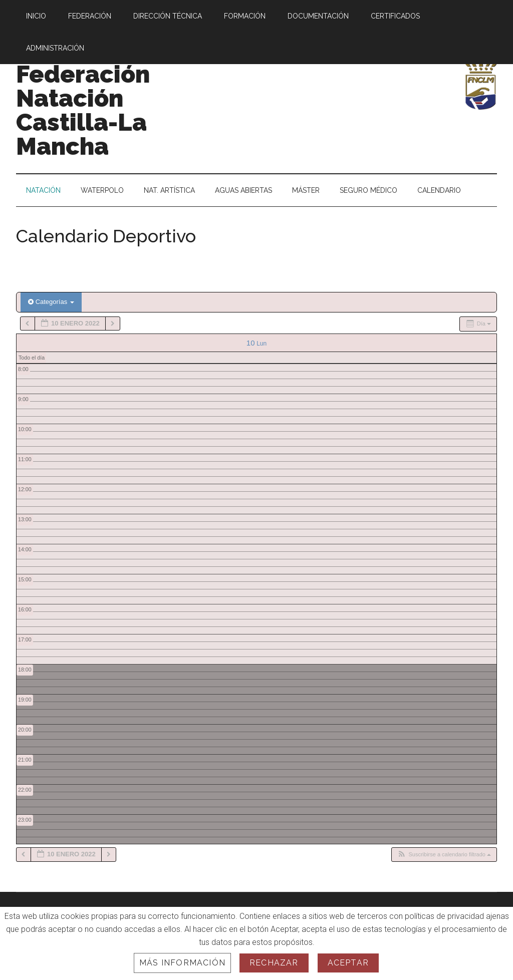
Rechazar (274, 963)
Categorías (51, 302)
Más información (182, 963)
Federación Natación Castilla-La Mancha (83, 110)
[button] (444, 855)
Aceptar (348, 963)
